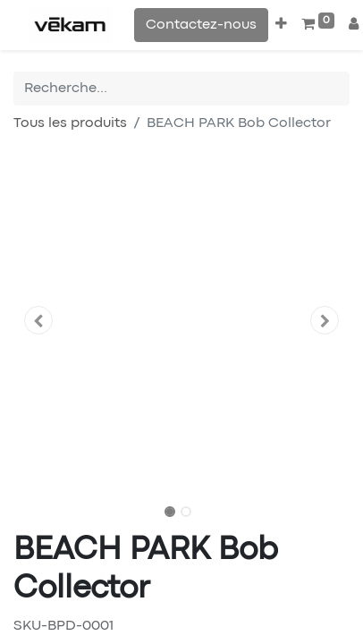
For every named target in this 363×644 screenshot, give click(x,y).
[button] (281, 25)
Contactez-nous (201, 25)
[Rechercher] (336, 89)
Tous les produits (70, 123)
